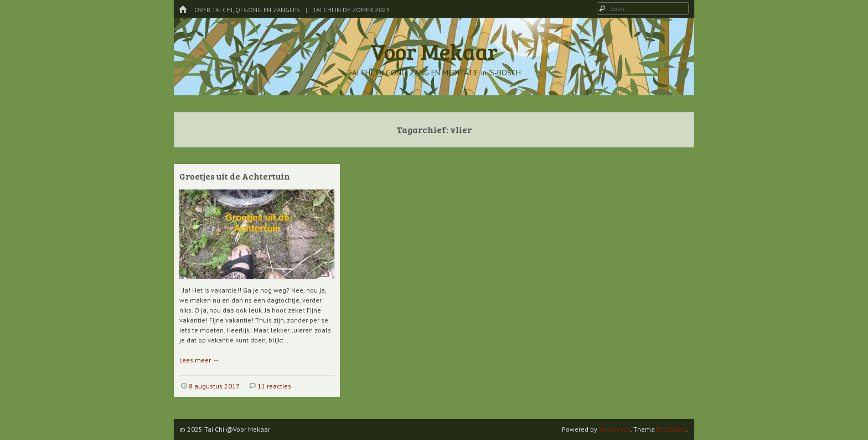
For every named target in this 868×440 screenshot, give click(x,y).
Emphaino (672, 429)
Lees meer (199, 360)
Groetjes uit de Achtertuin (235, 176)
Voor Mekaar (434, 51)
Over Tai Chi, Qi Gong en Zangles (247, 10)
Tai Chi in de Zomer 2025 (352, 10)
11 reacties (274, 386)
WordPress (615, 429)
